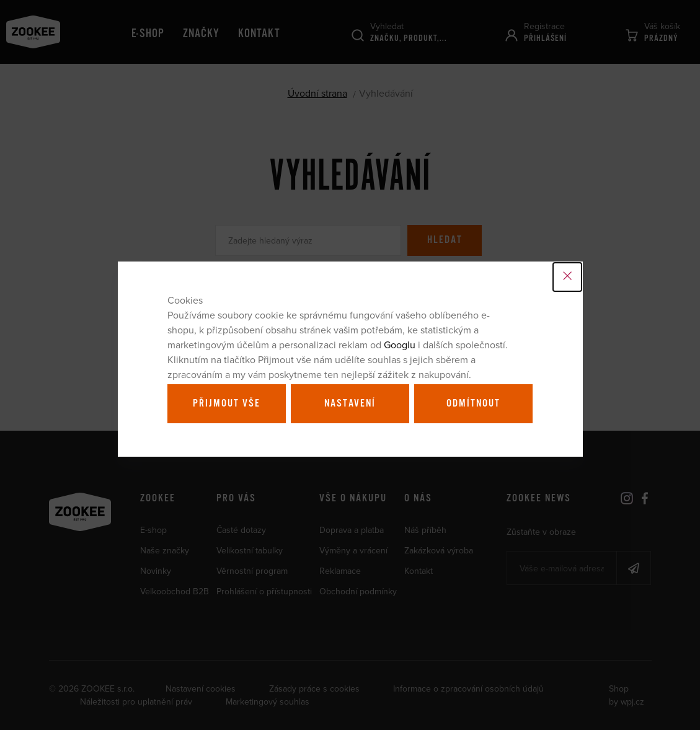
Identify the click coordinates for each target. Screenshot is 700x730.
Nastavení (350, 403)
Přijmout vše (227, 403)
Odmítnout (473, 403)
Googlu (400, 345)
